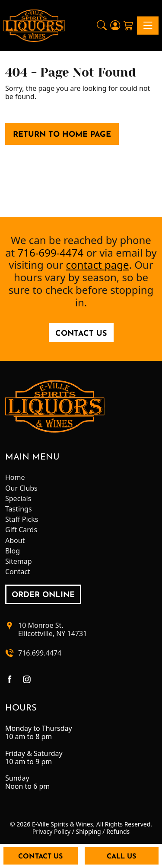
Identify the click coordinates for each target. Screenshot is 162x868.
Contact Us (81, 334)
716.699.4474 (40, 653)
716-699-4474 (51, 252)
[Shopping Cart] (129, 26)
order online (43, 595)
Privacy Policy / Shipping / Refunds (81, 831)
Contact (18, 572)
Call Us (121, 857)
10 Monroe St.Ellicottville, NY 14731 (52, 630)
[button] (102, 26)
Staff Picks (22, 519)
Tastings (19, 509)
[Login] (115, 26)
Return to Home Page (62, 135)
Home (15, 477)
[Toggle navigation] (148, 26)
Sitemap (19, 561)
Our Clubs (21, 488)
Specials (18, 499)
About (15, 541)
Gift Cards (21, 530)
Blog (13, 551)
